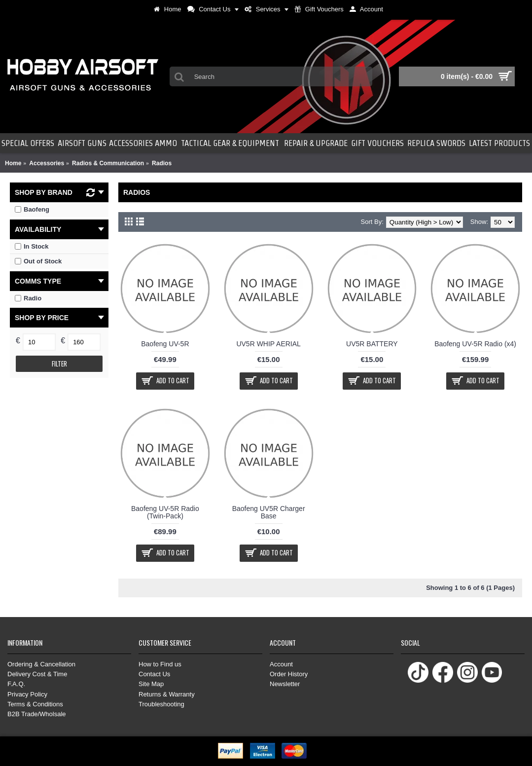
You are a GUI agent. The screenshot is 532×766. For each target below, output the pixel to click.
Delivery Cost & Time (37, 674)
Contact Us (154, 674)
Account (281, 664)
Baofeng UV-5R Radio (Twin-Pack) (165, 512)
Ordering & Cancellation (41, 664)
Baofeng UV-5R (165, 344)
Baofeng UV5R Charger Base (269, 512)
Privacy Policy (27, 694)
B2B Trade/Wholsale (37, 714)
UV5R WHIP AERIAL (268, 344)
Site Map (151, 684)
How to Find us (160, 664)
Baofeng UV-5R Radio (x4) (475, 344)
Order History (289, 674)
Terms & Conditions (35, 704)
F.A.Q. (16, 684)
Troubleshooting (161, 704)
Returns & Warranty (167, 694)
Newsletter (285, 684)
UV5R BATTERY (372, 344)
